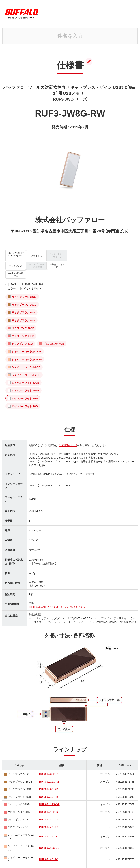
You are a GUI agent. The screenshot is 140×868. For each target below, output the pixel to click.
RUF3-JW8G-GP (49, 819)
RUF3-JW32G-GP (49, 804)
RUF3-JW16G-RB (49, 781)
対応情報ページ (68, 445)
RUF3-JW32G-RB (49, 774)
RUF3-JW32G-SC (49, 836)
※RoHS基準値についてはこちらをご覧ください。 (57, 607)
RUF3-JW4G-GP (49, 827)
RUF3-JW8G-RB (49, 789)
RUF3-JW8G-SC (49, 859)
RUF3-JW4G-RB (49, 797)
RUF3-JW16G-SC (49, 848)
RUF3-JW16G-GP (49, 812)
